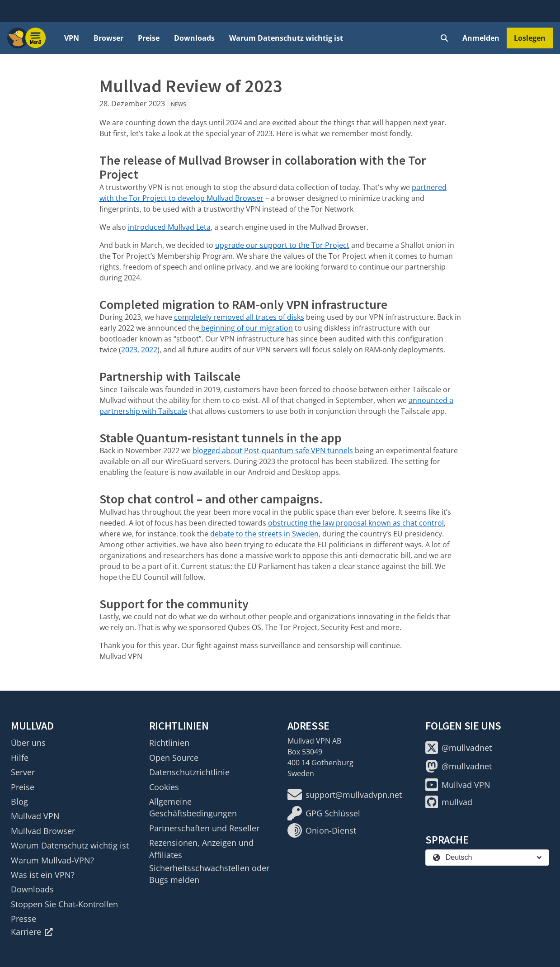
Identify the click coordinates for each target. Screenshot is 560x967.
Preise (149, 38)
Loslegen (530, 38)
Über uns (28, 743)
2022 (149, 350)
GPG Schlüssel (324, 813)
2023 (129, 350)
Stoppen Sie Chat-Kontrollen (64, 904)
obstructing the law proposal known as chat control (356, 523)
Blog (19, 801)
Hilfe (20, 758)
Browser (108, 38)
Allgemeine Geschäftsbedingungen (193, 807)
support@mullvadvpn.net (345, 795)
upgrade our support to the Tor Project (282, 245)
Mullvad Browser (43, 831)
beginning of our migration (246, 328)
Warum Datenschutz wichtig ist (286, 38)
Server (23, 772)
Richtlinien (169, 743)
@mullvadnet (459, 748)
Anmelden (481, 38)
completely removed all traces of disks (239, 317)
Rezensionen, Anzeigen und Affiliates (201, 848)
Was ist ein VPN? (43, 875)
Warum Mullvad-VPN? (52, 860)
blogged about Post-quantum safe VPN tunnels (273, 450)
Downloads (194, 38)
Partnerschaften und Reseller (204, 828)
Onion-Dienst (322, 830)
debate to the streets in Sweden (264, 534)
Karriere (32, 932)
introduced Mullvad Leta (169, 227)
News (179, 104)
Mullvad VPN (35, 816)
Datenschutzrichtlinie (189, 772)
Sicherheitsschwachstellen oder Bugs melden (209, 874)
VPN (72, 38)
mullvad (449, 802)
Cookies (164, 787)
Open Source (174, 758)
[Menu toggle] (36, 38)
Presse (24, 919)
